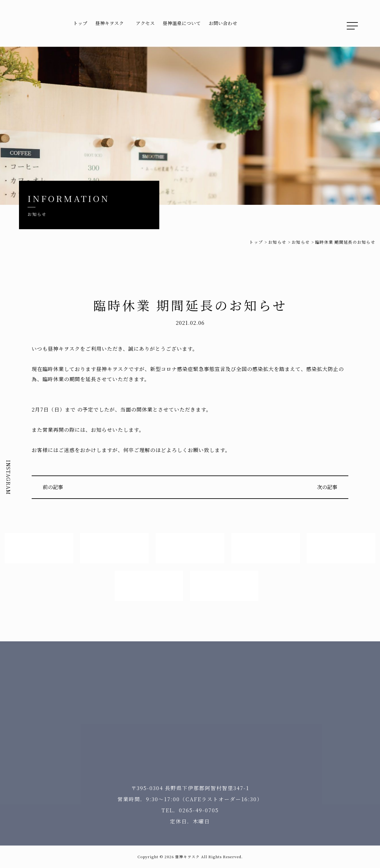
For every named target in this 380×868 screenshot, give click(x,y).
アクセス (145, 23)
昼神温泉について (182, 23)
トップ (80, 23)
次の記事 (327, 487)
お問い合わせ (223, 23)
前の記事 (53, 487)
